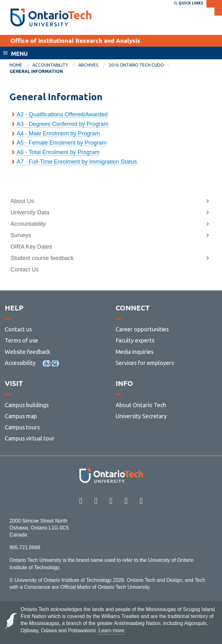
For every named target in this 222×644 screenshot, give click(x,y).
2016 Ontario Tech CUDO (136, 65)
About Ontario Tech (141, 405)
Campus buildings (27, 405)
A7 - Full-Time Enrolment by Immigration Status (77, 162)
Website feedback (27, 352)
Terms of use (21, 340)
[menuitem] (21, 65)
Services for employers (145, 363)
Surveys (21, 235)
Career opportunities (142, 329)
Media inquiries (135, 352)
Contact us (18, 329)
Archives (88, 65)
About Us (22, 201)
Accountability (50, 65)
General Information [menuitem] (36, 71)
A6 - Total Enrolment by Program (58, 152)
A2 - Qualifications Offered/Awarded (62, 114)
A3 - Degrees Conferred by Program (62, 124)
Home (16, 65)
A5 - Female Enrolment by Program (61, 143)
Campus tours (22, 427)
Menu (19, 54)
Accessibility (20, 363)
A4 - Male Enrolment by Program (58, 133)
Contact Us (25, 270)
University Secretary (141, 416)
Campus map (21, 416)
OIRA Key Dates (31, 247)
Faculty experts (135, 340)
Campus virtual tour (30, 438)
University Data (30, 212)
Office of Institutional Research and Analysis (75, 41)
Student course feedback (42, 258)
